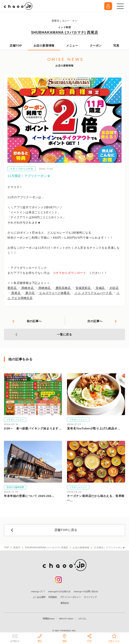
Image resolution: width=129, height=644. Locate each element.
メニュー (72, 46)
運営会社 (65, 603)
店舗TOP (16, 46)
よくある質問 (39, 597)
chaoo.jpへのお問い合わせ (86, 591)
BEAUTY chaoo (66, 619)
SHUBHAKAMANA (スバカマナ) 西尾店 (65, 32)
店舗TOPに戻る (66, 530)
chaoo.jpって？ (38, 591)
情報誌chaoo (49, 619)
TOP (7, 548)
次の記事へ (95, 321)
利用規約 (53, 597)
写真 (116, 46)
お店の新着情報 (44, 46)
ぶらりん (82, 619)
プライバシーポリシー (70, 597)
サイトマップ (90, 597)
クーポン (96, 46)
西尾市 (17, 548)
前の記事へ (34, 321)
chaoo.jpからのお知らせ (59, 591)
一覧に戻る (64, 334)
